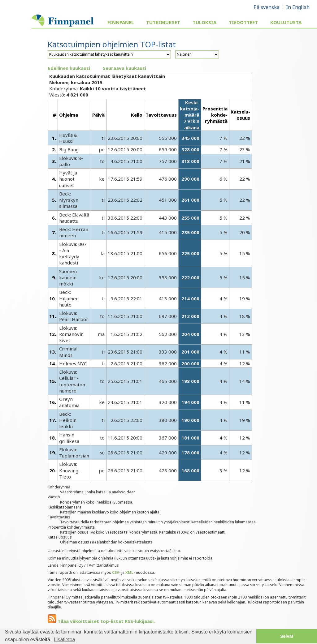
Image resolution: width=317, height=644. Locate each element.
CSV (116, 572)
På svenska (267, 7)
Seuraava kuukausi (124, 68)
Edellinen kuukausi (69, 68)
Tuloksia (204, 22)
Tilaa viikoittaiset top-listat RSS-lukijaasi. (101, 621)
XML (129, 572)
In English (298, 7)
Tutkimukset (163, 22)
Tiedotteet (243, 22)
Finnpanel (121, 22)
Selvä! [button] (287, 636)
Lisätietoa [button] (65, 640)
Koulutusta (286, 22)
